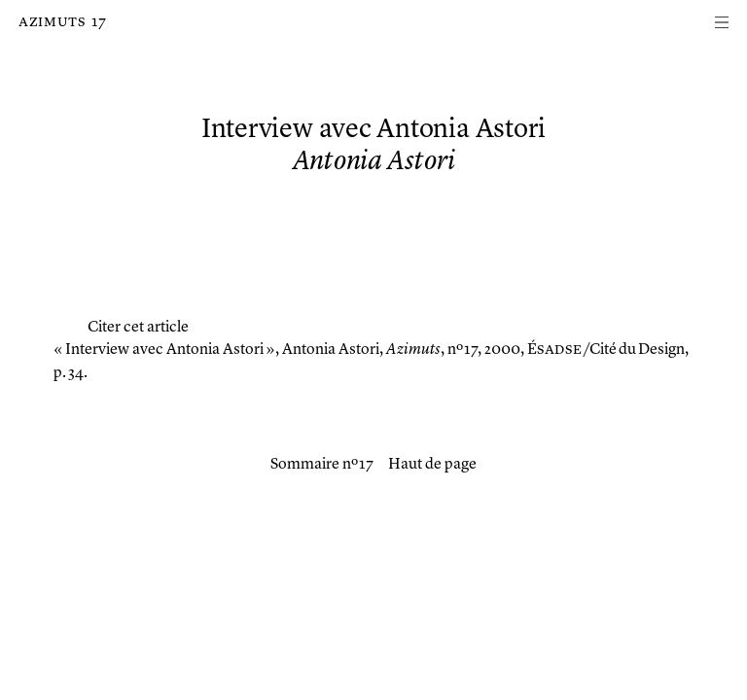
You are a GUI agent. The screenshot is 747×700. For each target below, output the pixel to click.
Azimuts (52, 22)
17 (99, 22)
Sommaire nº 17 (322, 465)
